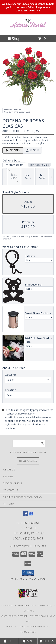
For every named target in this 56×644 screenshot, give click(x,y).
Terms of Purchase (37, 627)
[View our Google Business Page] (31, 515)
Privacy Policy (15, 627)
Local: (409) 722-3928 (28, 539)
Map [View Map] (28, 641)
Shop (14, 38)
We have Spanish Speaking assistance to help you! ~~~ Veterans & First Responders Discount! (28, 7)
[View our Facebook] (25, 515)
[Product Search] (29, 443)
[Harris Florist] (28, 30)
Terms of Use (28, 632)
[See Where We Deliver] (28, 461)
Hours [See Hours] (47, 641)
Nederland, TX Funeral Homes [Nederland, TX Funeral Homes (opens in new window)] (19, 605)
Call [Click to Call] (9, 641)
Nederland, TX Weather (14, 616)
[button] (28, 573)
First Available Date (39, 165)
